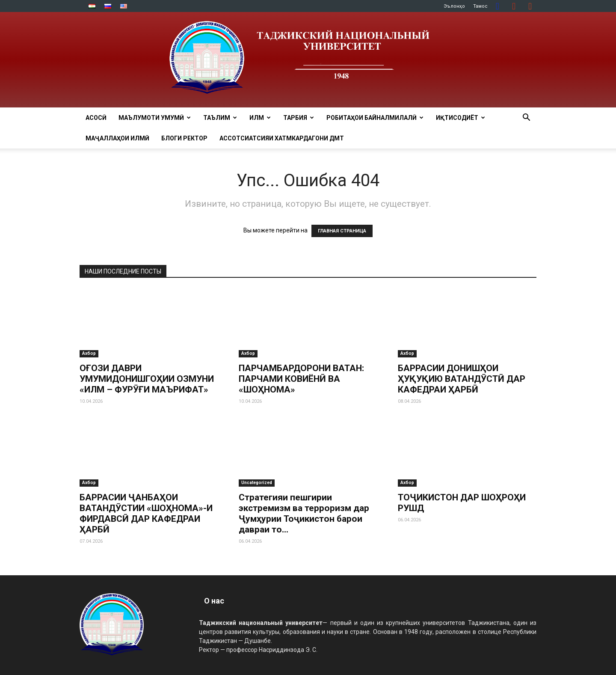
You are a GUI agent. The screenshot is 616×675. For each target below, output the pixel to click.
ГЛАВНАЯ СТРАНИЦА (342, 231)
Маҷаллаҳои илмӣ (117, 138)
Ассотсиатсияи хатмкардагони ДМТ (282, 138)
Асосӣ (96, 118)
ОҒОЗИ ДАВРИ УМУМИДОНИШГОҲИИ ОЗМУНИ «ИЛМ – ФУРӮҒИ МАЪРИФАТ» (147, 379)
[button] (526, 118)
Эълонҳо (454, 6)
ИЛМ (260, 118)
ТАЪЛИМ (220, 118)
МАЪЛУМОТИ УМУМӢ (155, 118)
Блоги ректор (184, 138)
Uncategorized (257, 483)
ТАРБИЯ (299, 118)
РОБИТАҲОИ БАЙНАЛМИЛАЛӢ (375, 118)
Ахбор (89, 353)
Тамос (480, 6)
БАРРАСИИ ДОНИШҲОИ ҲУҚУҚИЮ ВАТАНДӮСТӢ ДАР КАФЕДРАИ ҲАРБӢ (462, 379)
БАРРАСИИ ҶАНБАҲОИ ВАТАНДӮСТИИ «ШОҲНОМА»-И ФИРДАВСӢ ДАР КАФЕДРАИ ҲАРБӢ (146, 513)
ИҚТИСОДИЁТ (461, 118)
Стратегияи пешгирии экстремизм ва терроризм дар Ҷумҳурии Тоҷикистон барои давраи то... (304, 513)
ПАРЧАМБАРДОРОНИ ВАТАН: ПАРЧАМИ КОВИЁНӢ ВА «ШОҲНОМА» (301, 379)
